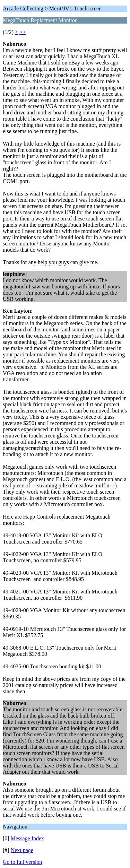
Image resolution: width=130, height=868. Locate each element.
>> (23, 32)
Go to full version (22, 862)
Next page (22, 850)
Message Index (27, 838)
